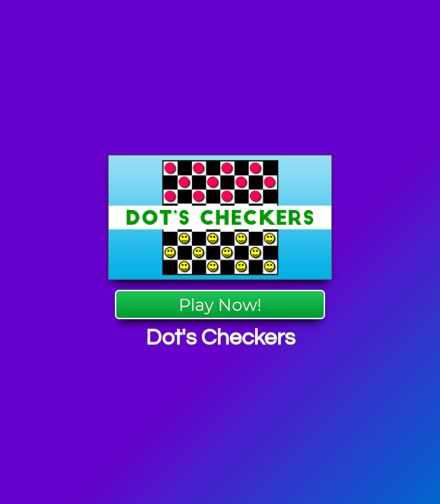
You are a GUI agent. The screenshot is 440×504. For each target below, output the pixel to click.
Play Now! (220, 305)
